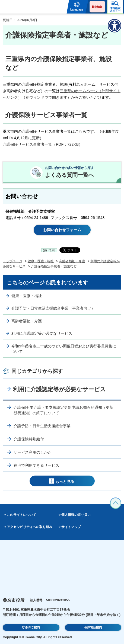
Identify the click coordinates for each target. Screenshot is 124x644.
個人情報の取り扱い (76, 515)
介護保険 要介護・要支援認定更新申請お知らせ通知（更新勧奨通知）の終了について (63, 410)
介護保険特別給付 (29, 439)
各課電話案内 (93, 627)
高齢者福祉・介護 (72, 261)
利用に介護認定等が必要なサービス (42, 333)
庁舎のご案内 (31, 627)
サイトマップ (71, 527)
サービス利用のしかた (33, 452)
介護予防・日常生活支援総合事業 (42, 426)
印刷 (52, 250)
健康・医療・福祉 (41, 261)
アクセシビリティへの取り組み (30, 527)
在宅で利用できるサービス (36, 465)
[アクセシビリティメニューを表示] (115, 26)
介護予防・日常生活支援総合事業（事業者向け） (53, 308)
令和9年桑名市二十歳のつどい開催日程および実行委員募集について (64, 349)
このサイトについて (21, 515)
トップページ (12, 261)
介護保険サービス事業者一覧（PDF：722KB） (43, 144)
